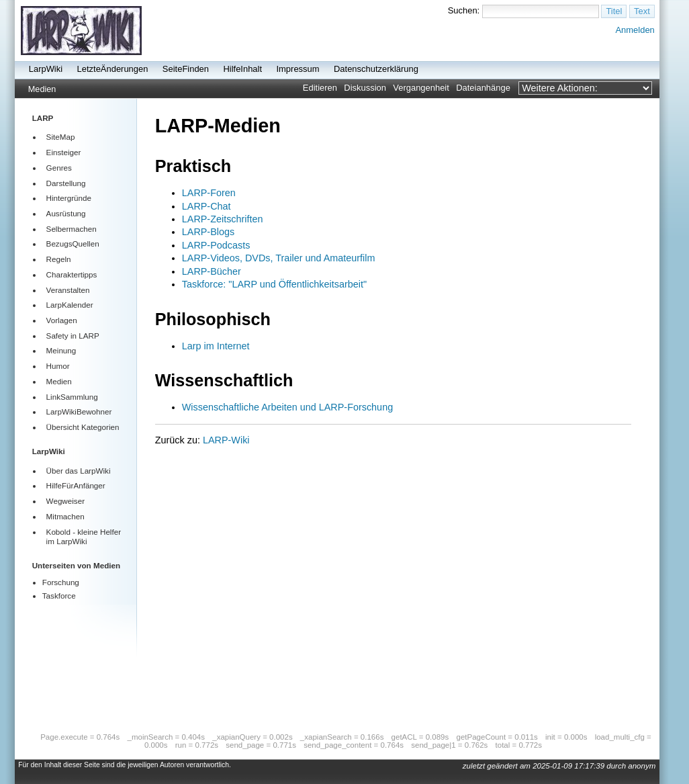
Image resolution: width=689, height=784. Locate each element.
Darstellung (66, 183)
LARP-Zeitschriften (223, 219)
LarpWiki (46, 69)
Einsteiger (64, 152)
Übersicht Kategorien (83, 427)
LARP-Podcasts (216, 245)
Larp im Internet (216, 346)
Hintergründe (69, 198)
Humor (58, 366)
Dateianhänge (483, 88)
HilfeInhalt (242, 69)
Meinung (61, 350)
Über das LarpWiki (79, 471)
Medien (42, 89)
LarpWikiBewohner (79, 411)
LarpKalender (70, 305)
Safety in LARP (73, 336)
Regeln (59, 259)
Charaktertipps (72, 274)
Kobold (58, 532)
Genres (59, 168)
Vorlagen (62, 320)
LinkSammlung (72, 397)
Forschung (61, 582)
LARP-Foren (209, 193)
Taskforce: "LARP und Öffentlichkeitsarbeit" (274, 284)
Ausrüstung (66, 213)
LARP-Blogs (208, 232)
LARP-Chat (206, 206)
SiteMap (61, 137)
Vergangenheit (421, 88)
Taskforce (59, 596)
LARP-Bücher (212, 271)
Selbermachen (72, 229)
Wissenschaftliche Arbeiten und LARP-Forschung (287, 407)
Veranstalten (68, 290)
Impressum (297, 69)
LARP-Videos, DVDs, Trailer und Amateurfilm (279, 258)
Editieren (320, 88)
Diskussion (365, 88)
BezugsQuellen (73, 244)
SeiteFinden (186, 69)
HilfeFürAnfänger (76, 485)
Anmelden (635, 30)
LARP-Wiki (226, 440)
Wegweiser (65, 501)
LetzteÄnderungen (113, 69)
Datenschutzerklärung (376, 69)
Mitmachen (65, 516)
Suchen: (464, 10)
